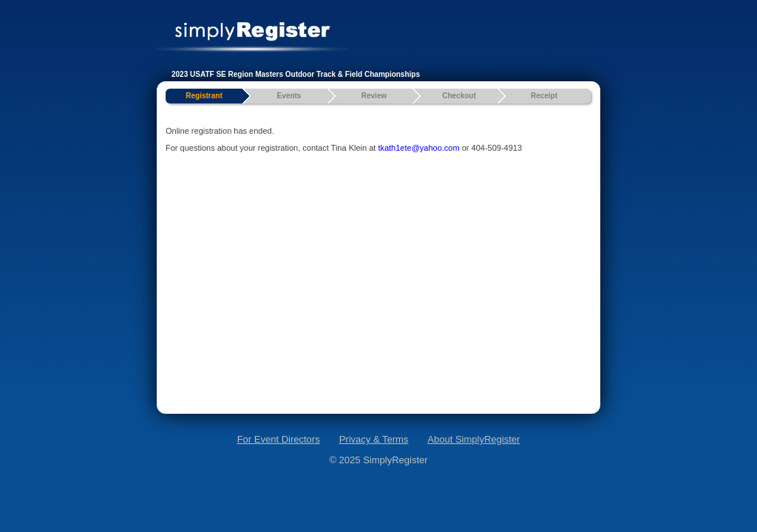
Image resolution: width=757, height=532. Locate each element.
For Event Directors (279, 439)
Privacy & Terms (374, 439)
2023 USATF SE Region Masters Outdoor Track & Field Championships (296, 74)
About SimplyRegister (473, 439)
